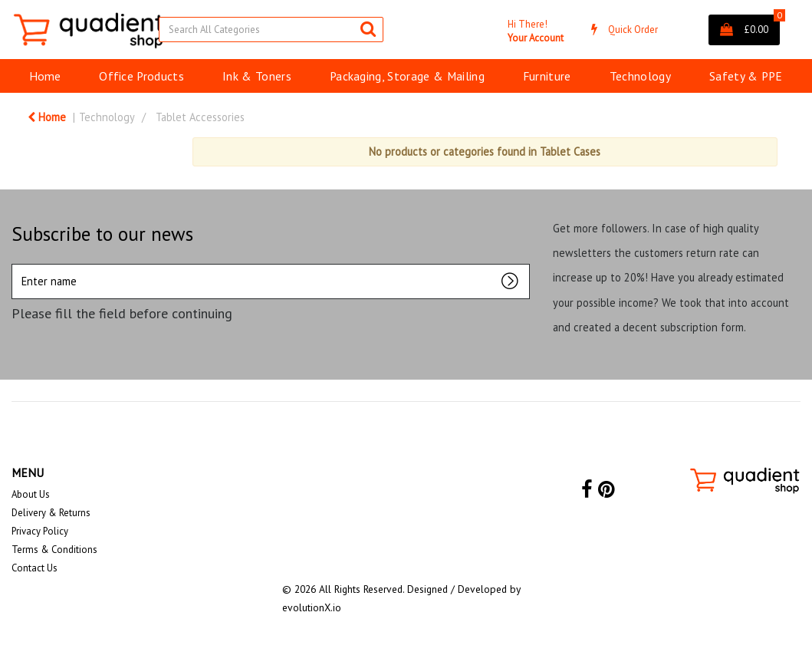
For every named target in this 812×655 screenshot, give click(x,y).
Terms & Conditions (54, 550)
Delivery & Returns (51, 513)
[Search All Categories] (271, 30)
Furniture (547, 76)
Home (45, 76)
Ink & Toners (257, 76)
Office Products (141, 76)
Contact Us (35, 568)
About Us (31, 494)
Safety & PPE (746, 76)
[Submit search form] (368, 29)
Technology (640, 76)
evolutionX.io (312, 607)
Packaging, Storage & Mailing (407, 76)
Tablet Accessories (200, 117)
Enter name (16, 263)
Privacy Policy (40, 531)
